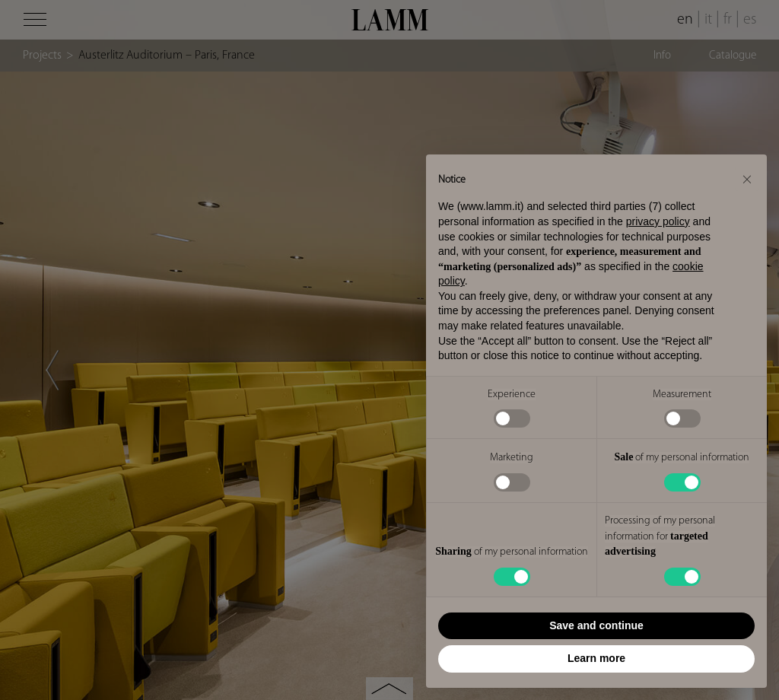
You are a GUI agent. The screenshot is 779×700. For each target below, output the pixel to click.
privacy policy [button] (658, 221)
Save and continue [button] (596, 625)
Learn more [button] (596, 658)
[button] (747, 179)
